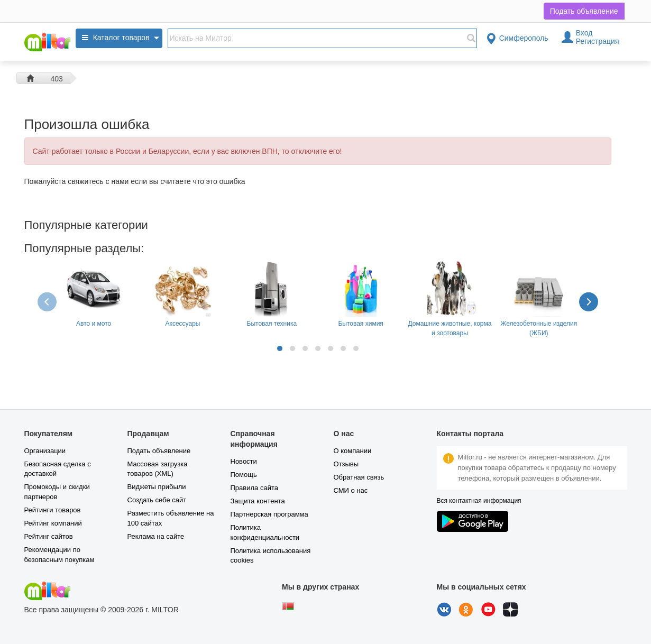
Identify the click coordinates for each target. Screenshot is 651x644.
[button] (280, 348)
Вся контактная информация (479, 501)
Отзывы (346, 464)
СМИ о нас (351, 490)
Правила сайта (254, 488)
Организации (45, 451)
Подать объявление (584, 11)
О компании (353, 451)
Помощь (244, 475)
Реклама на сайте (156, 536)
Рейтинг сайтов (49, 536)
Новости (244, 461)
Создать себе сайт (157, 500)
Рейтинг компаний (53, 523)
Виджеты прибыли (157, 487)
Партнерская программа (269, 514)
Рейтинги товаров (53, 510)
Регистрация (598, 41)
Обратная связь (359, 477)
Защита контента (258, 501)
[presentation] (48, 301)
